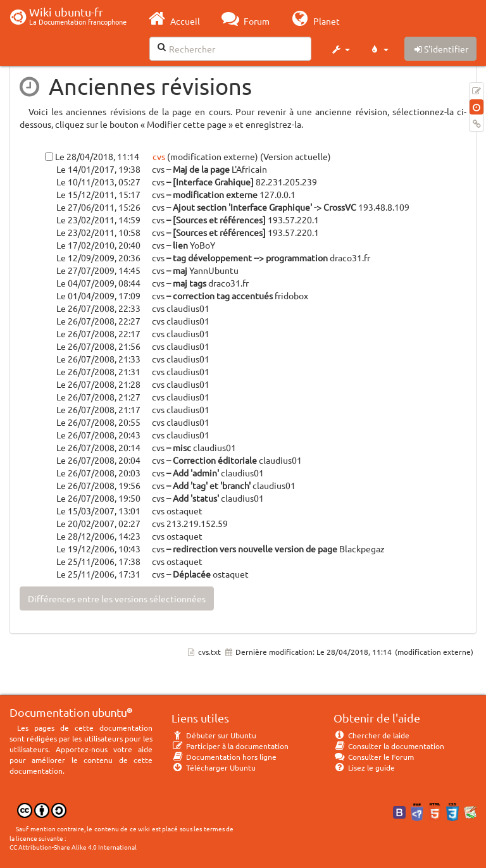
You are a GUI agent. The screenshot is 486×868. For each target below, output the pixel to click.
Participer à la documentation (230, 746)
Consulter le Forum (374, 757)
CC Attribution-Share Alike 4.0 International (73, 847)
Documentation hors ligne (224, 757)
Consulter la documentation (389, 746)
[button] (340, 49)
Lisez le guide (364, 767)
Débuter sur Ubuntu (214, 735)
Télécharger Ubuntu (214, 767)
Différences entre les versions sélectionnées (117, 598)
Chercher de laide (371, 735)
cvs (158, 156)
